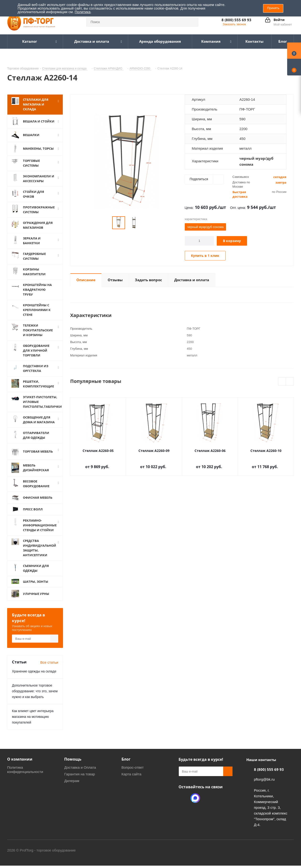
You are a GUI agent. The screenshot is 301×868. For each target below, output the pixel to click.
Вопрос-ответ (133, 767)
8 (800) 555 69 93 (236, 20)
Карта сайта (132, 774)
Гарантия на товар (79, 774)
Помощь (73, 759)
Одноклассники (183, 798)
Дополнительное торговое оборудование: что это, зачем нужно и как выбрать (35, 691)
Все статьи (49, 662)
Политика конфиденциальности (25, 770)
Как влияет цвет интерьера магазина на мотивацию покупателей (33, 717)
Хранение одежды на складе (34, 671)
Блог (126, 759)
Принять (273, 8)
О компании (20, 759)
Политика (83, 12)
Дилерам (72, 781)
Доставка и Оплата (80, 767)
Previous (282, 382)
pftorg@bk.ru (264, 779)
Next (290, 382)
